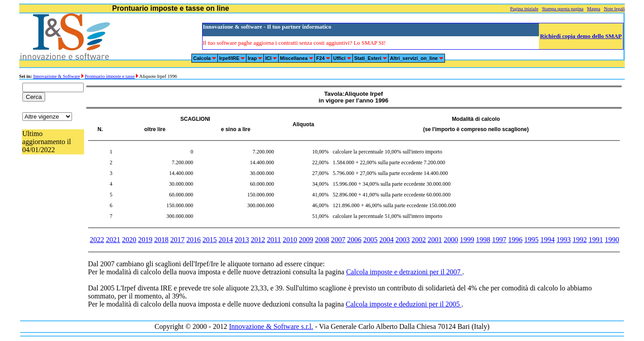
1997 (499, 240)
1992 (580, 240)
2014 (226, 240)
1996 (515, 240)
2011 (274, 240)
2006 (354, 240)
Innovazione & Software (57, 76)
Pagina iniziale (524, 9)
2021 (113, 240)
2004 (386, 240)
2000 (451, 240)
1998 (483, 240)
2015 (210, 240)
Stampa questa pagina (563, 9)
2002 (419, 240)
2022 (97, 240)
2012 (258, 240)
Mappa (594, 9)
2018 (161, 240)
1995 (531, 240)
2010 (290, 240)
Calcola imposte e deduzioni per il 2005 (404, 304)
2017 (178, 240)
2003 (402, 240)
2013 (242, 240)
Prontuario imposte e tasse (110, 76)
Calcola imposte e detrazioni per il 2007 (404, 272)
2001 (435, 240)
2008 (322, 240)
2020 (129, 240)
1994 (547, 240)
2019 (145, 240)
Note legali (614, 9)
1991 (596, 240)
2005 (370, 240)
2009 (306, 240)
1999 (467, 240)
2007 (338, 240)
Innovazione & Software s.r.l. (271, 326)
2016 (194, 240)
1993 (563, 240)
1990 (612, 240)
